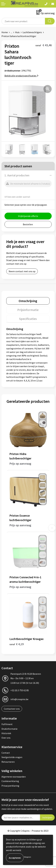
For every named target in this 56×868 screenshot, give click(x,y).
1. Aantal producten (17, 175)
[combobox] (23, 21)
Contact (6, 753)
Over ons (6, 738)
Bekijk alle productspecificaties (21, 76)
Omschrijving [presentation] (28, 301)
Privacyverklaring (10, 786)
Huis (17, 32)
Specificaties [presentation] (28, 319)
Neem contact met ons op (22, 271)
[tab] (28, 301)
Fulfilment (7, 724)
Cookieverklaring (10, 781)
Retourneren (8, 762)
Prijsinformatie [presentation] (28, 310)
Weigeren (28, 857)
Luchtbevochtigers (32, 32)
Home (5, 32)
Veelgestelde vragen (12, 757)
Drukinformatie (9, 729)
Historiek (6, 733)
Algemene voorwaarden (14, 777)
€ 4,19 (17, 644)
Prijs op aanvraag (20, 463)
